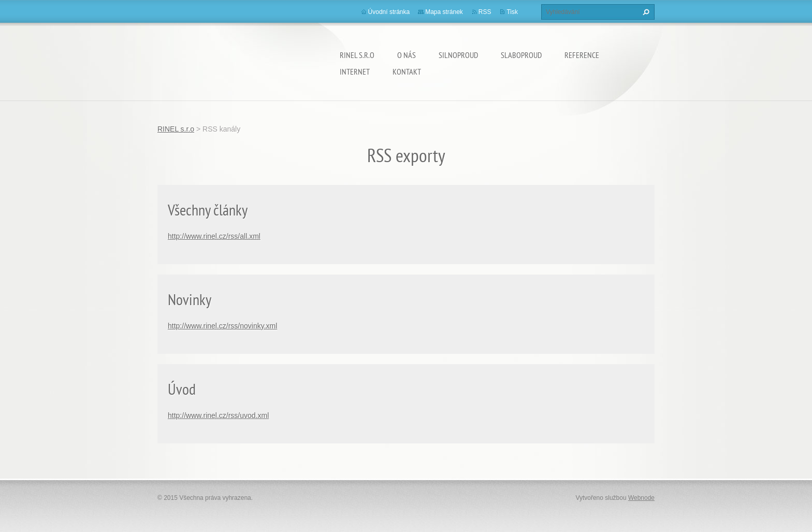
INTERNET (355, 71)
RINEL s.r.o (357, 55)
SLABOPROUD (521, 55)
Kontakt (407, 71)
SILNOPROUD (458, 55)
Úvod (182, 389)
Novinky (190, 299)
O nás (407, 55)
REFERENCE (582, 55)
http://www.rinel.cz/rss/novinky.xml (222, 326)
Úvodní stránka (389, 12)
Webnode (641, 498)
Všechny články (208, 210)
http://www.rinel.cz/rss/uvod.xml (218, 415)
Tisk (512, 12)
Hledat (645, 12)
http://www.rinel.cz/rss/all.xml (214, 236)
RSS (485, 12)
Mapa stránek (444, 12)
